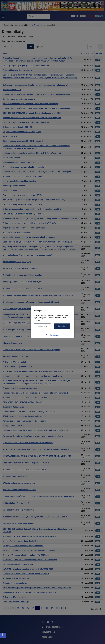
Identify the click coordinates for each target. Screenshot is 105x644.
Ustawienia (42, 326)
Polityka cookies (53, 335)
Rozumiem (62, 326)
